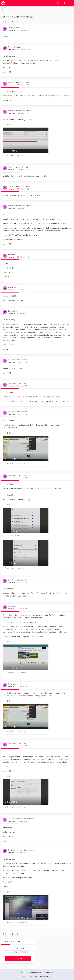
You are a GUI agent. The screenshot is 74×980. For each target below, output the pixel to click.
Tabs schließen (14, 28)
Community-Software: (37, 976)
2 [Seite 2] (8, 22)
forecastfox (13, 254)
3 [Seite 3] (13, 22)
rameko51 (12, 30)
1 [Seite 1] (3, 22)
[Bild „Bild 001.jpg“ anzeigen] (26, 794)
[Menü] (71, 3)
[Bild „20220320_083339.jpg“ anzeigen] (26, 910)
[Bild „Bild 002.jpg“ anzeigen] (26, 451)
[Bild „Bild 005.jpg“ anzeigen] (26, 555)
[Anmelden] (64, 3)
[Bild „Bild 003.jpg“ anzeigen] (26, 660)
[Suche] (58, 3)
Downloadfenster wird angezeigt (22, 819)
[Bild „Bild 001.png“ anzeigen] (26, 143)
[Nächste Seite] (17, 22)
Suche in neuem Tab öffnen (20, 82)
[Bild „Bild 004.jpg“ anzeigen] (26, 523)
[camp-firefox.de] (3, 3)
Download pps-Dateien (18, 360)
